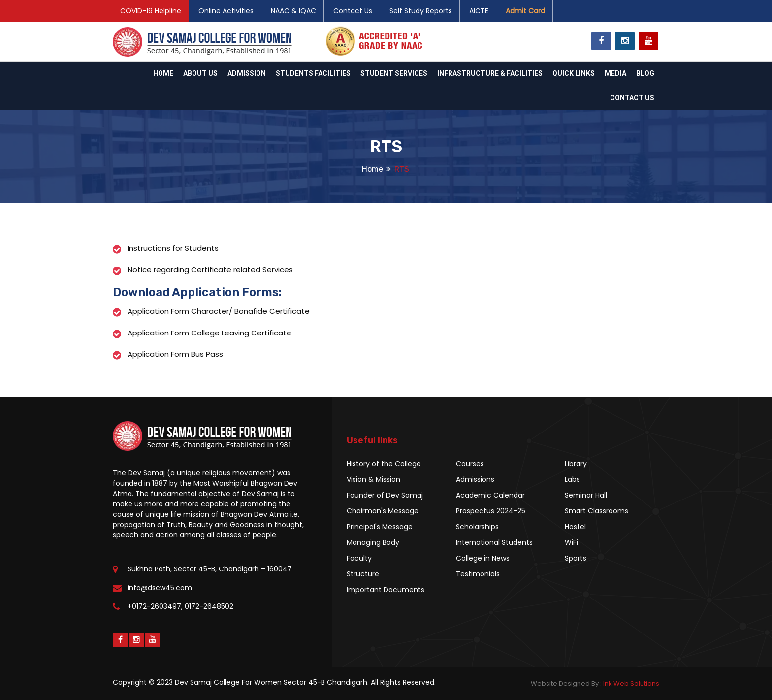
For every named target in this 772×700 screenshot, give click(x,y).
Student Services (394, 73)
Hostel (575, 527)
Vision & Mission (373, 479)
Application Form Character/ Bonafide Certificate (219, 311)
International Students (494, 542)
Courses (470, 464)
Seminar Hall (586, 495)
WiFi (571, 542)
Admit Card (525, 11)
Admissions (475, 479)
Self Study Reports (421, 11)
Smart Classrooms (596, 511)
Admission (247, 73)
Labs (572, 479)
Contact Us (353, 11)
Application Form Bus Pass (175, 354)
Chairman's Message (383, 511)
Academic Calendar (490, 495)
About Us (200, 73)
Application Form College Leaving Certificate (209, 333)
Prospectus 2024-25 (491, 511)
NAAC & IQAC (293, 11)
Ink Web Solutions (631, 683)
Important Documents (386, 590)
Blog (645, 73)
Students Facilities (313, 73)
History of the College (384, 464)
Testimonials (478, 574)
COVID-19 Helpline (151, 11)
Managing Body (373, 542)
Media (615, 73)
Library (576, 464)
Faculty (359, 558)
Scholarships (477, 527)
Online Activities (226, 11)
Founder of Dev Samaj (385, 495)
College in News (483, 558)
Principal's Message (380, 527)
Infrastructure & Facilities (490, 73)
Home (163, 73)
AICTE (479, 11)
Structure (363, 574)
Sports (576, 558)
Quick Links (574, 73)
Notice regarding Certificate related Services (210, 270)
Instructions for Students (173, 248)
